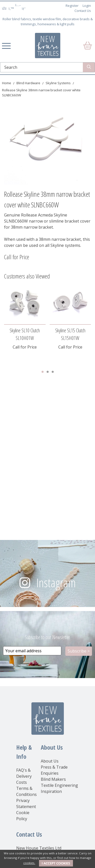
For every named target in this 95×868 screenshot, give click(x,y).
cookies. (29, 863)
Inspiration (51, 791)
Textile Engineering (59, 785)
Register (72, 6)
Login (87, 6)
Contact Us (83, 11)
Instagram (56, 583)
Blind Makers (53, 779)
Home (7, 83)
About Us (50, 761)
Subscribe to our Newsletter (47, 637)
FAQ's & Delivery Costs (24, 776)
